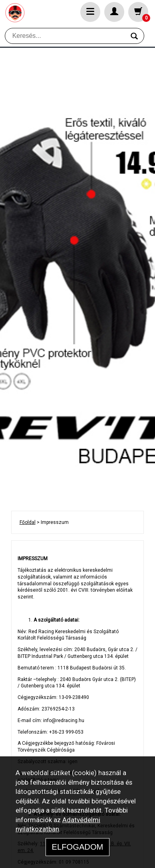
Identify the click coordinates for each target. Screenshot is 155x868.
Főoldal (28, 522)
